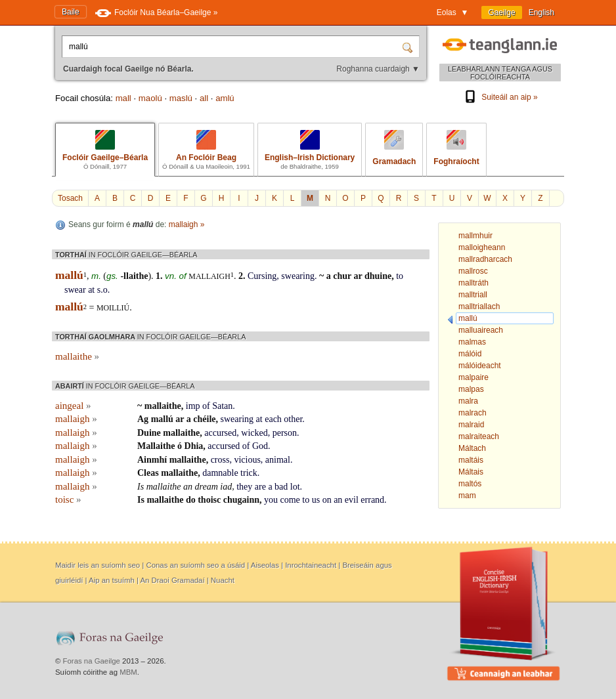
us (316, 500)
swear (75, 290)
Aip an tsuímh (112, 580)
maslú (181, 98)
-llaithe (134, 276)
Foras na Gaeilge (92, 661)
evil (352, 500)
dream (207, 487)
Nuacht (223, 580)
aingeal (73, 406)
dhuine (378, 276)
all (204, 98)
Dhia (194, 446)
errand (372, 500)
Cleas (148, 473)
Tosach (70, 198)
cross (220, 460)
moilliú (113, 308)
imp (193, 406)
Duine (149, 433)
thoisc (209, 500)
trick (249, 473)
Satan (222, 406)
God (260, 446)
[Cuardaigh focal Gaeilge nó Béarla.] (233, 47)
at (91, 290)
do (191, 500)
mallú (162, 419)
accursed (220, 433)
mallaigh (209, 276)
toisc (68, 499)
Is (141, 487)
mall (123, 98)
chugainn (241, 500)
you (271, 500)
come (290, 500)
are (260, 487)
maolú (150, 98)
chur (342, 276)
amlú (225, 98)
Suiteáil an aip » (500, 97)
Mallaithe (156, 446)
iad (226, 487)
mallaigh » (187, 224)
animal (278, 460)
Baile (71, 12)
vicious (247, 460)
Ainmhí (152, 460)
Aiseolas (265, 565)
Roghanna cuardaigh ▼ (378, 69)
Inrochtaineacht (311, 565)
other (293, 419)
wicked (254, 433)
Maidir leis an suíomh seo (98, 565)
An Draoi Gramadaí (172, 580)
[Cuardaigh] (409, 47)
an (188, 487)
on (327, 500)
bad (281, 487)
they (244, 487)
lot (295, 487)
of (206, 406)
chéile (204, 419)
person (285, 433)
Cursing (262, 276)
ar (358, 276)
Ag (143, 419)
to (400, 276)
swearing (298, 276)
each (273, 419)
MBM (128, 672)
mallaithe (77, 356)
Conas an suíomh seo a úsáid (195, 565)
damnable (220, 473)
